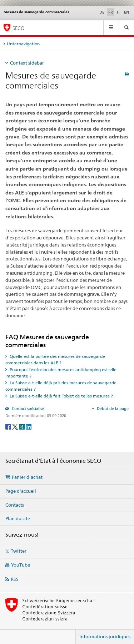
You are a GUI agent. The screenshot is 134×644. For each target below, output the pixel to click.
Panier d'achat (27, 477)
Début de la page (112, 409)
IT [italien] (118, 12)
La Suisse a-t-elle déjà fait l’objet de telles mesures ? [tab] (61, 396)
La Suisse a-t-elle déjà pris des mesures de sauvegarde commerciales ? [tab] (61, 386)
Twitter (19, 551)
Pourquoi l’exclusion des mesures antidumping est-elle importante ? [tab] (61, 373)
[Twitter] (16, 427)
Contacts (15, 505)
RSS (15, 579)
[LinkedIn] (29, 427)
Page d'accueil (21, 491)
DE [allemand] (102, 12)
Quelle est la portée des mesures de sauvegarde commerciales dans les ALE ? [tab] (55, 359)
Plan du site (18, 518)
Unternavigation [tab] (23, 44)
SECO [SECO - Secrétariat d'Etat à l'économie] (19, 28)
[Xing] (22, 427)
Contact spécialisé (27, 409)
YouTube (21, 565)
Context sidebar (27, 63)
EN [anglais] (126, 12)
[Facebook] (9, 427)
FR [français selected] (111, 12)
